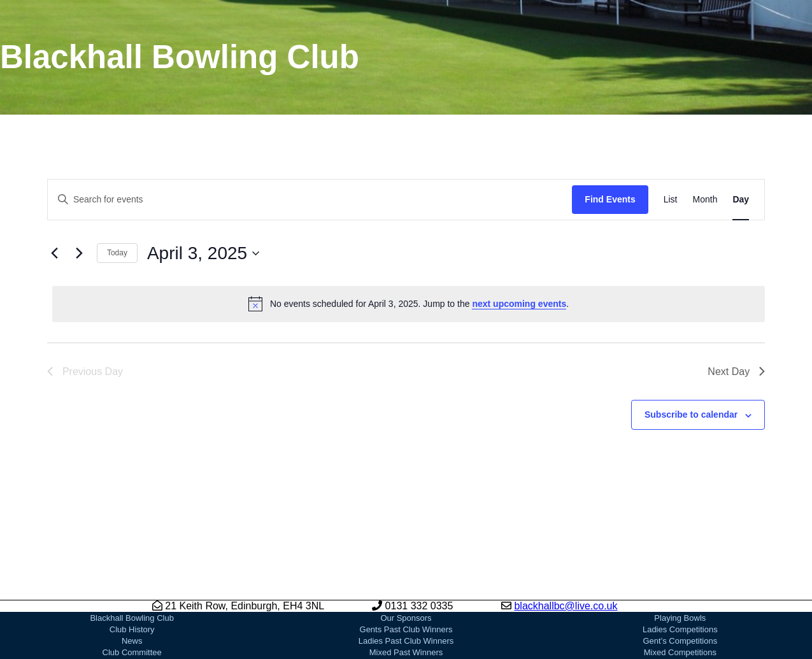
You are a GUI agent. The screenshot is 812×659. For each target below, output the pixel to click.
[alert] (409, 304)
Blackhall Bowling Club (132, 618)
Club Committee (132, 652)
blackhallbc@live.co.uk (566, 606)
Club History (132, 629)
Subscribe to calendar (691, 415)
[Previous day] (55, 253)
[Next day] (80, 253)
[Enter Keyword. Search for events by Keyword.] (310, 200)
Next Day (736, 372)
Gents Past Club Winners (406, 629)
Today (117, 253)
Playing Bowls (680, 618)
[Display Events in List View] (671, 200)
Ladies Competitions (680, 629)
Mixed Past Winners (406, 652)
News (132, 641)
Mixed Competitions (680, 652)
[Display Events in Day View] (741, 200)
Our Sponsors (406, 618)
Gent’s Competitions (680, 641)
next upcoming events (519, 304)
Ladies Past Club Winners (406, 641)
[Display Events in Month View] (705, 200)
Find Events (610, 199)
